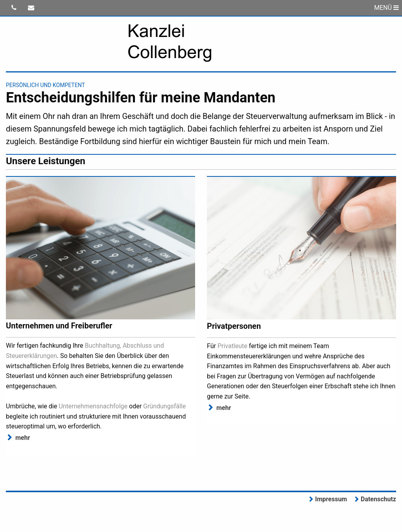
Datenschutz (378, 499)
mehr (23, 438)
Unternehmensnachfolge (93, 406)
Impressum (331, 499)
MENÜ (386, 8)
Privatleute (232, 346)
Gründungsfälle (164, 406)
